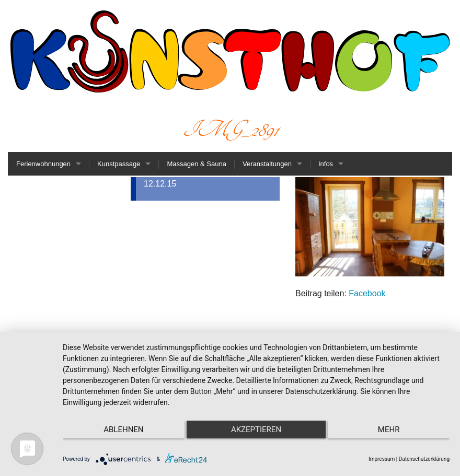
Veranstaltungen (267, 164)
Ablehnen (120, 429)
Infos (326, 164)
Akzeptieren (256, 429)
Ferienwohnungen (43, 164)
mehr (392, 429)
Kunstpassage (119, 164)
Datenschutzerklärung (424, 459)
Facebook (367, 293)
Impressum (382, 459)
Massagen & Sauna (196, 164)
